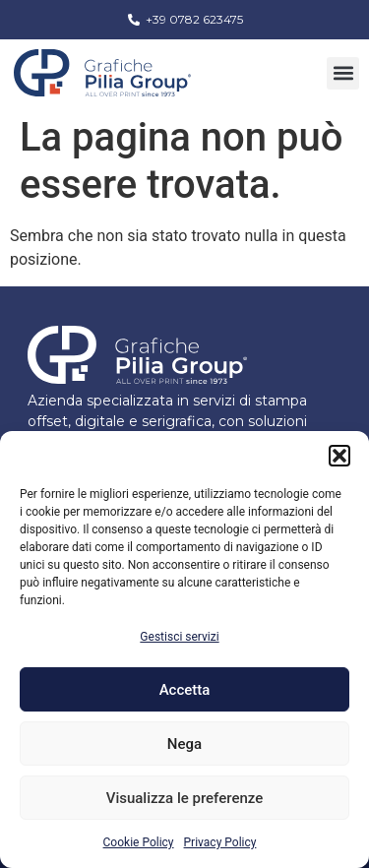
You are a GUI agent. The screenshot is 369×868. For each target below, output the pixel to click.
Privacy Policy (220, 842)
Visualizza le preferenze (185, 798)
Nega (184, 744)
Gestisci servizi (179, 637)
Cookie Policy (139, 842)
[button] (339, 456)
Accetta (185, 690)
